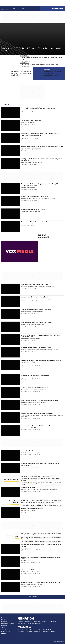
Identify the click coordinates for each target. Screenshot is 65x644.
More (24, 9)
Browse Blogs (37, 622)
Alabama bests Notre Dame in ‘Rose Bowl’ (34, 297)
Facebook (4, 626)
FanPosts (4, 618)
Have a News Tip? (28, 622)
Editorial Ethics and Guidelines (34, 623)
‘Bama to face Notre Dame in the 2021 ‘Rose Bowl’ (37, 413)
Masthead (4, 622)
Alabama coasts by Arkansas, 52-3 (32, 508)
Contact (20, 622)
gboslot (3, 632)
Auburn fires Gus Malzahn (29, 451)
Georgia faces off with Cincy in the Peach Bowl (36, 348)
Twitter (3, 628)
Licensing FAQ (22, 631)
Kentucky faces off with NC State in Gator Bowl (36, 310)
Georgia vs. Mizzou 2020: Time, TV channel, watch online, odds (41, 583)
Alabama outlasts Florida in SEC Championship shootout (39, 426)
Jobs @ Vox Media (32, 633)
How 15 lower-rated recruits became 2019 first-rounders (37, 503)
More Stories (33, 597)
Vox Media (52, 640)
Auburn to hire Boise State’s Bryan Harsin (34, 388)
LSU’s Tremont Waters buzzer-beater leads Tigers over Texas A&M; (41, 541)
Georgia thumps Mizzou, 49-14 (30, 488)
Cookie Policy (38, 630)
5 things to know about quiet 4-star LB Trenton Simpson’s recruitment (41, 505)
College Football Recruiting (14, 502)
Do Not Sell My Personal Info (49, 630)
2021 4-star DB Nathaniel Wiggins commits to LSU (36, 476)
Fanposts (16, 9)
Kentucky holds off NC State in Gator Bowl (34, 284)
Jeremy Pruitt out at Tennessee (31, 121)
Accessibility (30, 631)
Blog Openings (22, 623)
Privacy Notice (29, 630)
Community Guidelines (7, 624)
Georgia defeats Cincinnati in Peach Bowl (34, 209)
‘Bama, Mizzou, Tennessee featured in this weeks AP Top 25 (40, 65)
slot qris (8, 632)
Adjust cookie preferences (49, 631)
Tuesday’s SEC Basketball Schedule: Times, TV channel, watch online (53, 73)
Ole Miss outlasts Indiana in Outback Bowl (34, 197)
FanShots (4, 620)
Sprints (17, 537)
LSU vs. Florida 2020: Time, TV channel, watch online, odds (40, 570)
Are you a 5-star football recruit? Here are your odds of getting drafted (42, 500)
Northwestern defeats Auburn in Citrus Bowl (35, 222)
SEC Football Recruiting (12, 480)
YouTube (4, 630)
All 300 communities (52, 9)
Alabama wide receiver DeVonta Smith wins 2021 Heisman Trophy (42, 146)
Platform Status (38, 631)
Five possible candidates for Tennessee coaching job (38, 108)
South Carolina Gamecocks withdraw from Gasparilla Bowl (40, 401)
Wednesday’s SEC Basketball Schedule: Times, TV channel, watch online (21, 73)
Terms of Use (21, 630)
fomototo (4, 633)
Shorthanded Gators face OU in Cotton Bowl (35, 375)
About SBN (45, 622)
